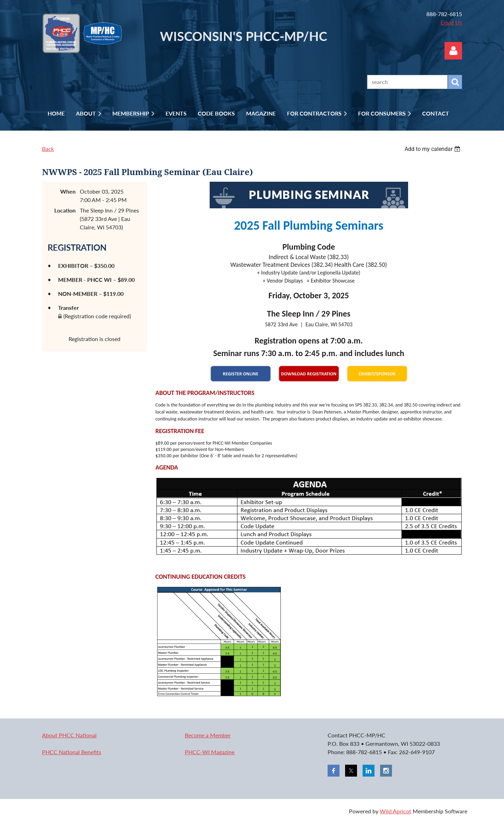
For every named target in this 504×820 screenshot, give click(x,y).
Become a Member (208, 735)
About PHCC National (69, 735)
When (68, 191)
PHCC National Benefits (72, 752)
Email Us (451, 22)
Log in (453, 51)
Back (48, 149)
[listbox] (433, 149)
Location (65, 210)
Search (455, 82)
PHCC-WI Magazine (210, 752)
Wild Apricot (395, 811)
